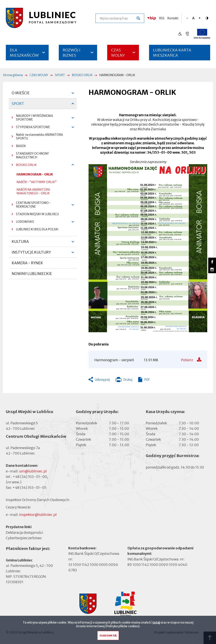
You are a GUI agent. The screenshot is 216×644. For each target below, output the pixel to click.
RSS (162, 18)
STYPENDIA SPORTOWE (31, 128)
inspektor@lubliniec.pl (38, 515)
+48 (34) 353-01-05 (29, 488)
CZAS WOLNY (118, 53)
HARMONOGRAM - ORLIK (35, 174)
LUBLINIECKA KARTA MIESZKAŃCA (172, 54)
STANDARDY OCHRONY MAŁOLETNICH (32, 155)
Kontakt (173, 18)
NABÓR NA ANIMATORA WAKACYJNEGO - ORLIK (33, 191)
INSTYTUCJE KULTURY (31, 254)
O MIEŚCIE (21, 94)
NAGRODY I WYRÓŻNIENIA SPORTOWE (32, 119)
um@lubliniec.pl (33, 471)
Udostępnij (102, 380)
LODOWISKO (23, 223)
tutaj (156, 622)
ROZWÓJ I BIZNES (72, 53)
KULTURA (20, 243)
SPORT (60, 75)
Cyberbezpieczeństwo (24, 538)
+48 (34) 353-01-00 (30, 477)
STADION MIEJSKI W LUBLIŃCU (37, 214)
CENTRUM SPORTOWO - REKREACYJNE (31, 206)
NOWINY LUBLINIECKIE (32, 274)
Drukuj (124, 381)
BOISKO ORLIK (82, 75)
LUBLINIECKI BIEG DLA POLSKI (37, 229)
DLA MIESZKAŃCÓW (24, 53)
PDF (147, 380)
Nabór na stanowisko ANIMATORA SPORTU (39, 137)
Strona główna (13, 75)
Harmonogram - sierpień (114, 360)
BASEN (21, 146)
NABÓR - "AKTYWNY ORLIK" (37, 182)
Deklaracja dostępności (25, 532)
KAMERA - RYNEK (27, 264)
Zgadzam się (108, 636)
